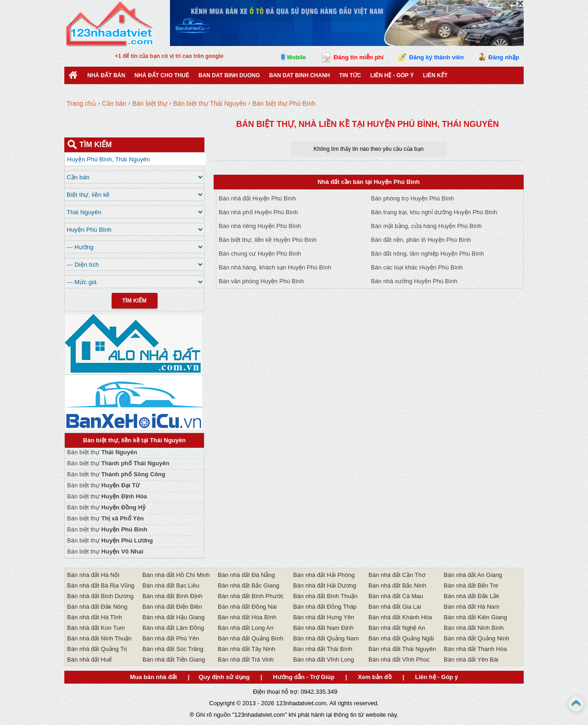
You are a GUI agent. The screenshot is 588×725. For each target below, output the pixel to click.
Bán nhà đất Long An (246, 628)
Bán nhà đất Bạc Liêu (171, 585)
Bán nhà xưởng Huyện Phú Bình (414, 281)
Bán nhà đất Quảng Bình (251, 638)
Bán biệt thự (102, 452)
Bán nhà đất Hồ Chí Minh (176, 575)
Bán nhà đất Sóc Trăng (173, 649)
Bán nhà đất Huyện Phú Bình (257, 198)
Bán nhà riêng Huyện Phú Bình (260, 226)
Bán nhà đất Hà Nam (472, 607)
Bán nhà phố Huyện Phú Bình (258, 212)
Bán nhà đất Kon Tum (96, 628)
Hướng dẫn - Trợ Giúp (304, 677)
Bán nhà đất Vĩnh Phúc (399, 659)
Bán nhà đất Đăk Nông (97, 607)
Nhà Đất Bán (106, 75)
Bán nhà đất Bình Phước (251, 596)
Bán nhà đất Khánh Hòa (400, 617)
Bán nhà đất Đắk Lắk (472, 596)
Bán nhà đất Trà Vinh (246, 659)
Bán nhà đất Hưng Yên (324, 617)
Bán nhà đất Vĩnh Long (324, 659)
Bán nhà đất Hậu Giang (173, 617)
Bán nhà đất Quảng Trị (97, 649)
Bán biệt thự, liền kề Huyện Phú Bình (268, 240)
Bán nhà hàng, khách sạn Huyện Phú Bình (275, 267)
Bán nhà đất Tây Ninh (246, 649)
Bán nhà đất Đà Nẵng (246, 575)
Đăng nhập (504, 57)
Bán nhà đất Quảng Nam (326, 638)
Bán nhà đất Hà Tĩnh (95, 617)
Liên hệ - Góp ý (392, 75)
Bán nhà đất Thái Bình (323, 649)
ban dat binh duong (229, 75)
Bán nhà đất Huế (89, 659)
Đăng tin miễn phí (359, 57)
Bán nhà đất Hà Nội (93, 575)
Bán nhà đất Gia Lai (395, 607)
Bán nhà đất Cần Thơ (397, 575)
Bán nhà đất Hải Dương (325, 585)
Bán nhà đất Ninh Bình (474, 628)
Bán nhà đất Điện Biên (172, 607)
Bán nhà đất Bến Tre (471, 585)
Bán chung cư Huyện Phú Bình (260, 254)
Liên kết (435, 75)
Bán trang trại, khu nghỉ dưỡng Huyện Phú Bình (434, 212)
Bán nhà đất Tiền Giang (174, 659)
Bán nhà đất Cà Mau (396, 596)
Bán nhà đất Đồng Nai (247, 607)
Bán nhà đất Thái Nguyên (402, 649)
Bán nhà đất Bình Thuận (325, 596)
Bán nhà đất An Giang (473, 575)
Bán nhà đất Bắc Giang (249, 585)
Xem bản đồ (375, 677)
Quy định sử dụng (224, 677)
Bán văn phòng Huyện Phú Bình (261, 281)
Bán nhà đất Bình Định (172, 596)
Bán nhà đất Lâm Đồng (173, 628)
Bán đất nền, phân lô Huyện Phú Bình (421, 240)
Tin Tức (350, 75)
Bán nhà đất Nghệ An (397, 628)
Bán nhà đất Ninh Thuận (99, 638)
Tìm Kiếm (134, 301)
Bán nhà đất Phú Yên (171, 638)
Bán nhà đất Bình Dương (100, 596)
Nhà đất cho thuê (162, 75)
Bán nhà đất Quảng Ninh (477, 638)
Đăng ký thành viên (437, 57)
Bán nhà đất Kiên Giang (475, 617)
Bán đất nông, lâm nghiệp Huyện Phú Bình (428, 254)
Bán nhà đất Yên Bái (471, 659)
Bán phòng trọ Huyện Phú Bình (413, 198)
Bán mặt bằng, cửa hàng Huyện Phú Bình (427, 226)
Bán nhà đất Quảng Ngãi (401, 638)
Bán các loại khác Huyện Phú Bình (417, 267)
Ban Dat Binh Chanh (300, 75)
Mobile (297, 57)
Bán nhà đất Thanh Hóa (475, 649)
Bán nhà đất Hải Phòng (324, 575)
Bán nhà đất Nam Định (323, 628)
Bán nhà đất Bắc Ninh (397, 585)
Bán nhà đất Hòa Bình (247, 617)
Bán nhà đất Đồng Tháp (325, 607)
